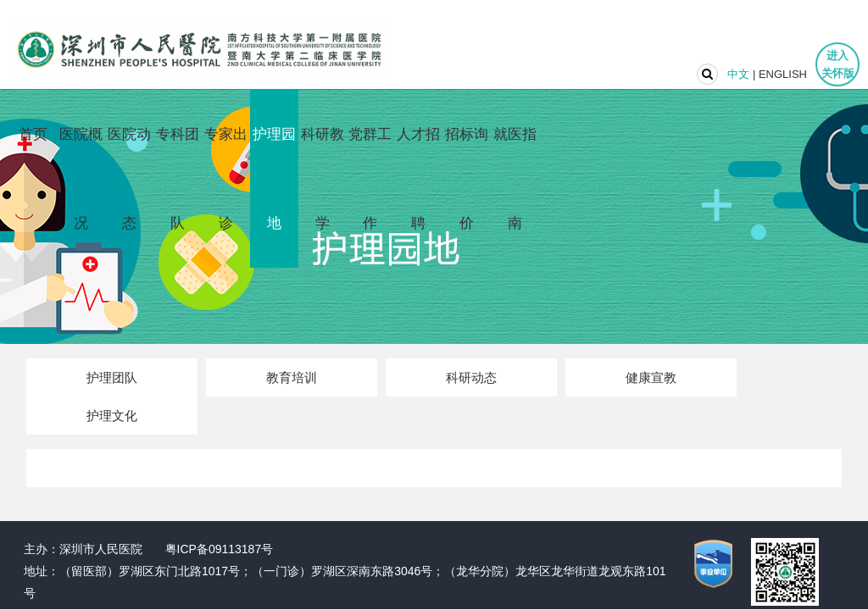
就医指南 (515, 179)
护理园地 (274, 179)
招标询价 (467, 179)
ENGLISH (783, 74)
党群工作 (370, 179)
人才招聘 (418, 179)
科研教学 (323, 179)
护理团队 (112, 377)
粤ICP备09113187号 (220, 549)
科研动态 (471, 377)
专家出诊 (226, 179)
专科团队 (178, 179)
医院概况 (81, 179)
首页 (33, 134)
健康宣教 (651, 377)
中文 (738, 74)
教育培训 (292, 377)
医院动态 (129, 179)
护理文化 (112, 416)
